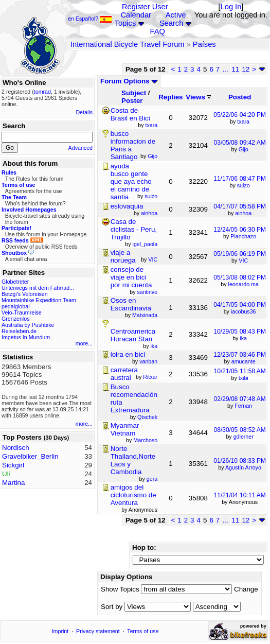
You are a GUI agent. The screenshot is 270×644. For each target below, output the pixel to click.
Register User (145, 7)
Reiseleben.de (19, 331)
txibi (244, 378)
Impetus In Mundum (26, 337)
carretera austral (124, 374)
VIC (243, 260)
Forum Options (129, 81)
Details (84, 112)
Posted (240, 97)
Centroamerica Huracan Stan (133, 335)
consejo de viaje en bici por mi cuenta (131, 277)
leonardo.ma (244, 284)
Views (198, 97)
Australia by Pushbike (28, 325)
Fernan (243, 406)
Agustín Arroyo (243, 467)
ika (243, 338)
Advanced (80, 148)
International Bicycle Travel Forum (128, 44)
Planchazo (243, 236)
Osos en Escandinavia (131, 304)
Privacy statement (98, 631)
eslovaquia (127, 206)
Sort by (112, 607)
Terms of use (143, 631)
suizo (244, 185)
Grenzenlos (16, 319)
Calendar (136, 15)
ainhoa (243, 213)
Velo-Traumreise (22, 312)
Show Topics (120, 589)
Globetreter (15, 282)
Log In (231, 7)
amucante (244, 361)
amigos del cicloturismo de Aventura (133, 495)
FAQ (158, 31)
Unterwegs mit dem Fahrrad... (38, 288)
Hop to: (144, 547)
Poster (132, 101)
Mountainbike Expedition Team (39, 300)
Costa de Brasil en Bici (130, 114)
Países (204, 44)
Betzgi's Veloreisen (25, 294)
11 (236, 69)
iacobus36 (244, 311)
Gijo (244, 149)
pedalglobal (16, 306)
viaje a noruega (123, 256)
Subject (134, 93)
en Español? (90, 19)
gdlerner (244, 437)
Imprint (60, 631)
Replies (170, 97)
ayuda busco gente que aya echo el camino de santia (131, 181)
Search (171, 23)
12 (246, 69)
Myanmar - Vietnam (127, 429)
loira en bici (128, 354)
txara (243, 121)
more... (84, 343)
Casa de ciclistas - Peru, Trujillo (134, 229)
